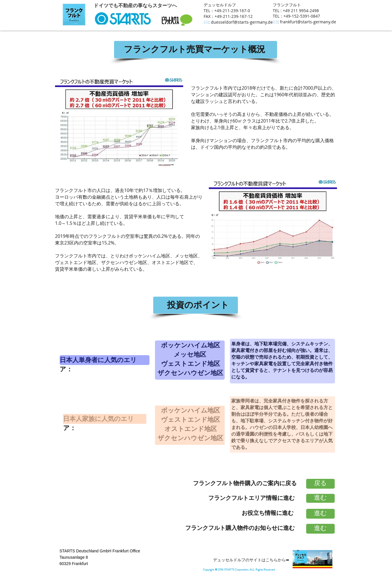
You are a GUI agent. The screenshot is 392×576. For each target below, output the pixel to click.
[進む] (320, 498)
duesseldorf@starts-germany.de (242, 22)
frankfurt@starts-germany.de (308, 22)
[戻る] (320, 484)
